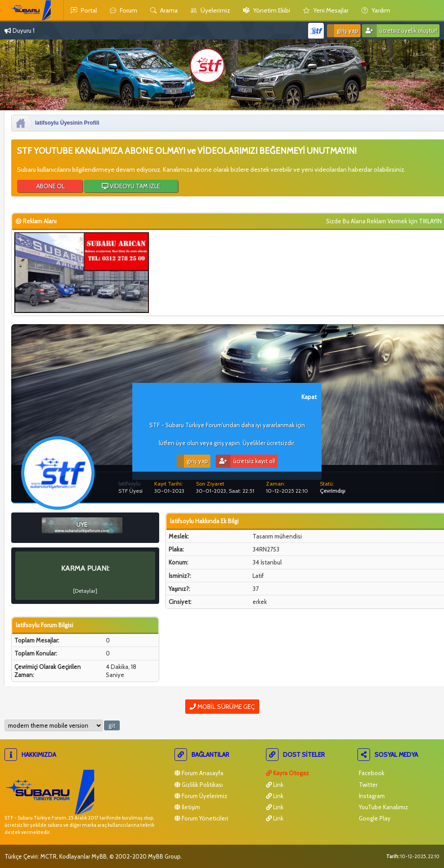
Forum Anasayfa (199, 773)
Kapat (309, 397)
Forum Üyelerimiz (201, 796)
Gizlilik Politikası (199, 785)
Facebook (371, 773)
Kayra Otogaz (287, 773)
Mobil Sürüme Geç (222, 707)
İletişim (187, 807)
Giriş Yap (343, 31)
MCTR (48, 856)
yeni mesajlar (326, 10)
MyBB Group (164, 856)
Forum (124, 10)
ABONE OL (50, 186)
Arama (164, 10)
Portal (84, 10)
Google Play (374, 818)
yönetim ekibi (267, 10)
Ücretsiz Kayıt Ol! (246, 461)
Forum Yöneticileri (201, 818)
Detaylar (85, 591)
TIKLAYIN (430, 221)
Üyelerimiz (210, 10)
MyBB (99, 856)
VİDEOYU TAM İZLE (131, 186)
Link (275, 785)
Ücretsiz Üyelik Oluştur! (400, 31)
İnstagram (371, 796)
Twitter (368, 785)
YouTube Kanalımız (383, 807)
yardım (376, 10)
